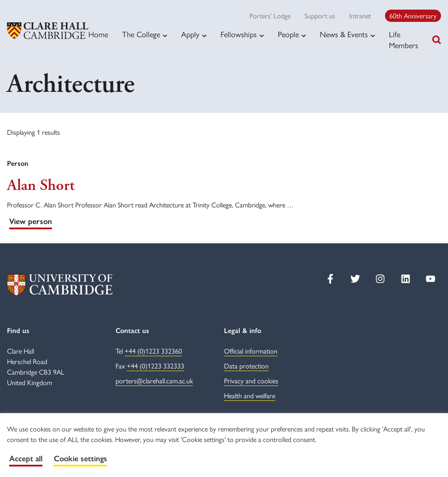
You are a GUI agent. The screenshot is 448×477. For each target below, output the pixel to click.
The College (141, 34)
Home (98, 34)
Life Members (404, 39)
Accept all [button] (26, 459)
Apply (190, 34)
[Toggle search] (437, 40)
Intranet (360, 16)
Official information (251, 351)
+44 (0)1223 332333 (156, 366)
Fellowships (239, 34)
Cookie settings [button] (80, 459)
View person (31, 221)
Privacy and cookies (251, 381)
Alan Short (41, 186)
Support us (320, 16)
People (288, 34)
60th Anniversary (413, 16)
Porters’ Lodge (270, 16)
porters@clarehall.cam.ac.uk (154, 381)
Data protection (246, 366)
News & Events (344, 34)
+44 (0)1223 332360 (153, 351)
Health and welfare (250, 395)
